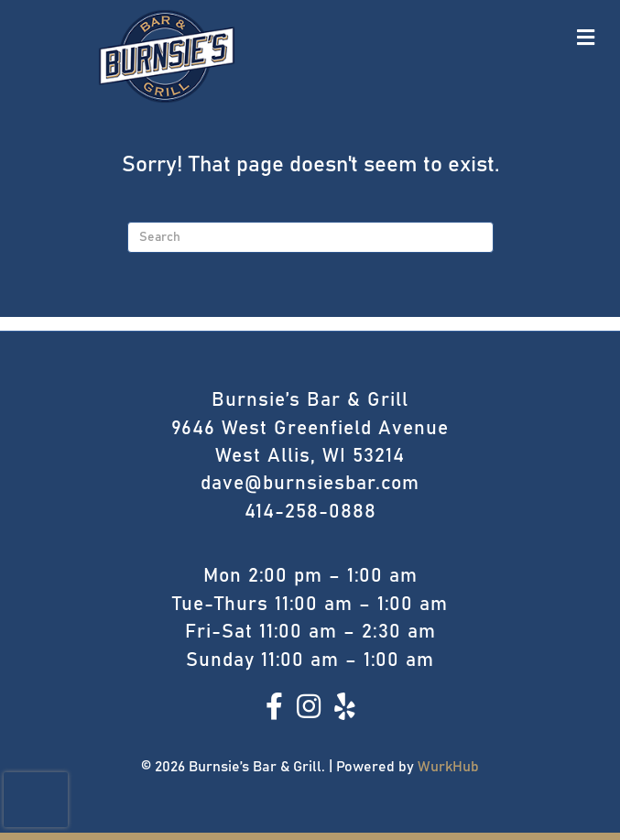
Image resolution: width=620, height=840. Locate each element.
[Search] (310, 237)
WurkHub (448, 767)
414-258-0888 (310, 512)
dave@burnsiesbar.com (310, 483)
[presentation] (36, 800)
